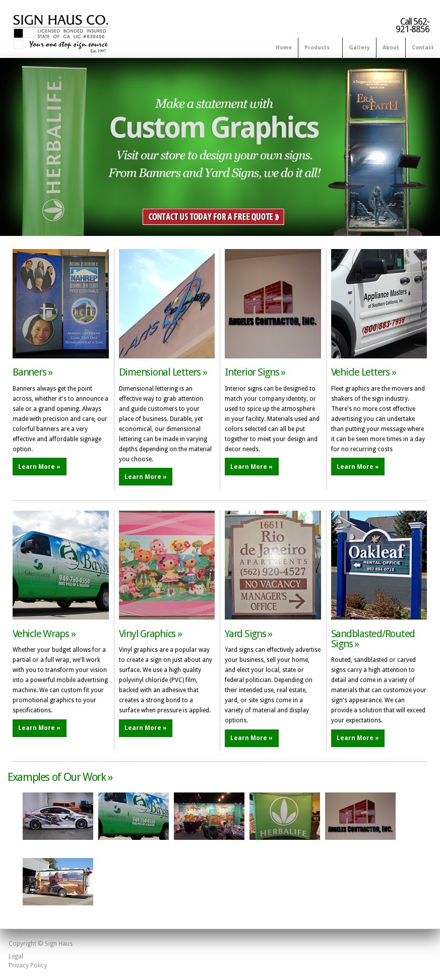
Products (318, 48)
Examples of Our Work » (60, 777)
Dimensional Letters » (163, 372)
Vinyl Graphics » (150, 634)
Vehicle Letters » (364, 372)
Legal (16, 956)
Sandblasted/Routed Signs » (373, 639)
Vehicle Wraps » (44, 634)
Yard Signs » (248, 634)
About (391, 48)
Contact (423, 48)
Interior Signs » (255, 372)
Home (284, 48)
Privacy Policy (28, 965)
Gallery (359, 48)
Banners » (33, 372)
